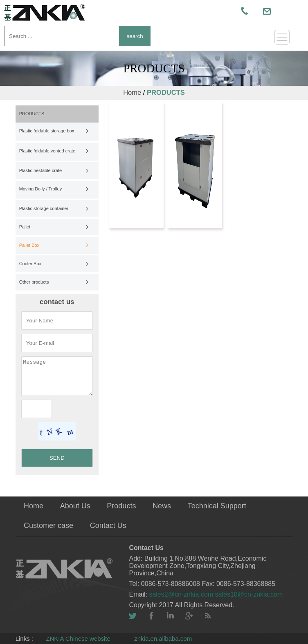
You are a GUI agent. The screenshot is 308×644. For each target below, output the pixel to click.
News (162, 506)
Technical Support (217, 506)
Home (132, 93)
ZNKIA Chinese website (78, 638)
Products (121, 506)
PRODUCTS (166, 93)
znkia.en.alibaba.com (163, 638)
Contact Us (108, 525)
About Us (75, 506)
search (135, 36)
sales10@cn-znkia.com (249, 594)
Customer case (48, 525)
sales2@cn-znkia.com (182, 594)
